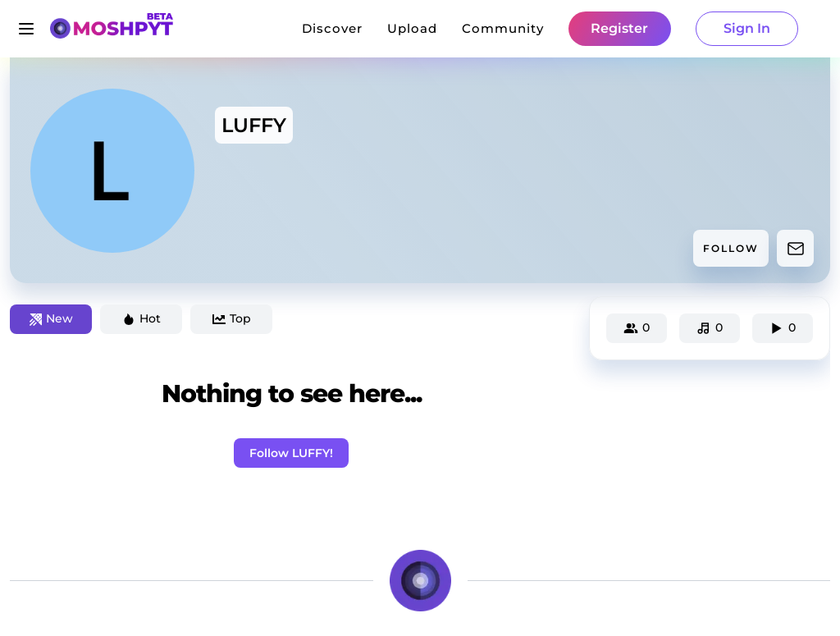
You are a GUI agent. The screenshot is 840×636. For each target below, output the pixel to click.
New (51, 318)
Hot (142, 318)
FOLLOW (731, 248)
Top (232, 318)
